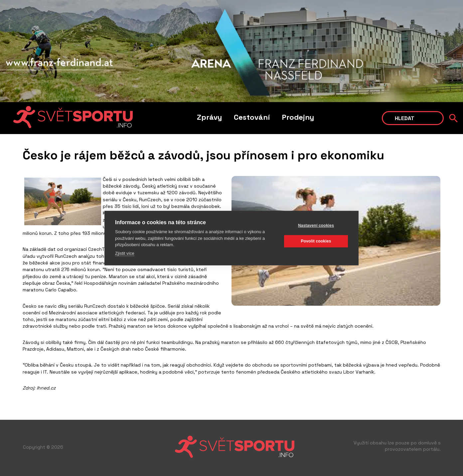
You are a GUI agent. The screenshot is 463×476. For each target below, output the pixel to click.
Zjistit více (125, 253)
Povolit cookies (316, 241)
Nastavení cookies (316, 226)
